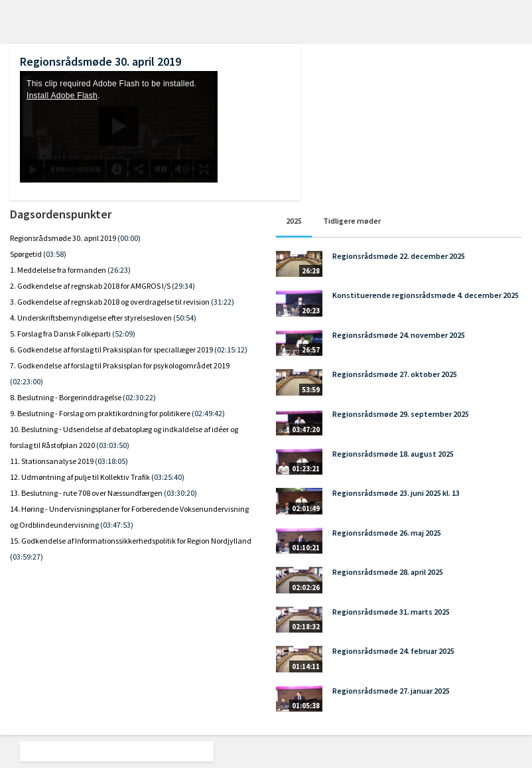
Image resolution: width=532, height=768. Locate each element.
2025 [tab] (294, 221)
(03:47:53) (117, 525)
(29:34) (183, 286)
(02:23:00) (27, 381)
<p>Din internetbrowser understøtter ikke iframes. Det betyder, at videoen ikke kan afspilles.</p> (119, 127)
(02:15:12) (231, 349)
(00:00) (129, 238)
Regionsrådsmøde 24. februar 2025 (393, 651)
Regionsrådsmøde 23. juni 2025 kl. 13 (396, 493)
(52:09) (124, 334)
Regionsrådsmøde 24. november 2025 (399, 335)
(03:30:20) (180, 493)
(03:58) (55, 254)
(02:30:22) (139, 397)
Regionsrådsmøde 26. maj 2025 (387, 533)
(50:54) (185, 318)
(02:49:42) (208, 413)
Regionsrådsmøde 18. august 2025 (393, 454)
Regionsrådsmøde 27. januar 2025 (391, 691)
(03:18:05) (111, 461)
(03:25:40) (168, 477)
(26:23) (119, 270)
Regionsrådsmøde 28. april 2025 (388, 572)
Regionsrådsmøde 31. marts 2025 (391, 612)
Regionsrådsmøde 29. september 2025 (401, 414)
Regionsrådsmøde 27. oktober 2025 (395, 374)
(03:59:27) (27, 557)
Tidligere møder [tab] (352, 221)
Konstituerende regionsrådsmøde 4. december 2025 (426, 295)
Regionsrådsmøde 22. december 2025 (399, 256)
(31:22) (223, 302)
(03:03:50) (113, 445)
